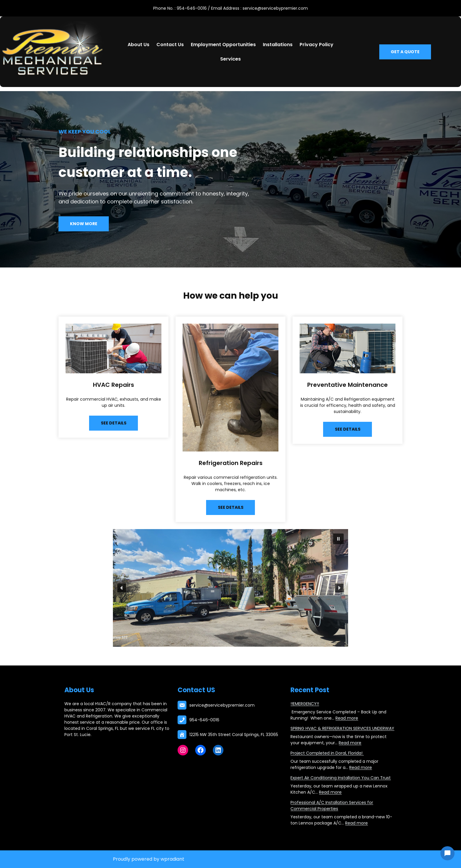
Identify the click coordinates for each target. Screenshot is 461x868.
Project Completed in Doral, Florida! (327, 753)
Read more (347, 718)
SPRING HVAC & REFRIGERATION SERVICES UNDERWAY (342, 728)
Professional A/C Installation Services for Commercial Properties (332, 806)
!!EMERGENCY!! (305, 704)
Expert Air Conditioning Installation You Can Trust (341, 778)
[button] (338, 539)
